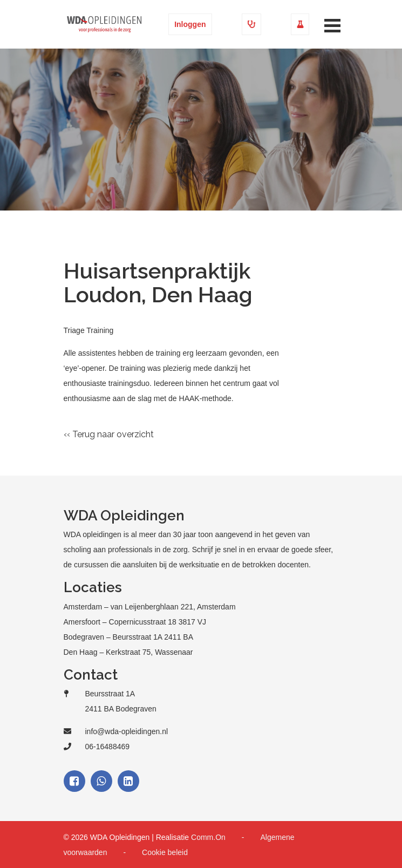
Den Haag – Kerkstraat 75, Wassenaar (128, 652)
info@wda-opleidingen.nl (127, 731)
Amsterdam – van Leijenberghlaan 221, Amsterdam (150, 607)
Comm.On (208, 837)
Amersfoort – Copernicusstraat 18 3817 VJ (135, 622)
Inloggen (190, 24)
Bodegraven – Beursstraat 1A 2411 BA (129, 637)
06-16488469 (108, 747)
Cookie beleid (165, 852)
